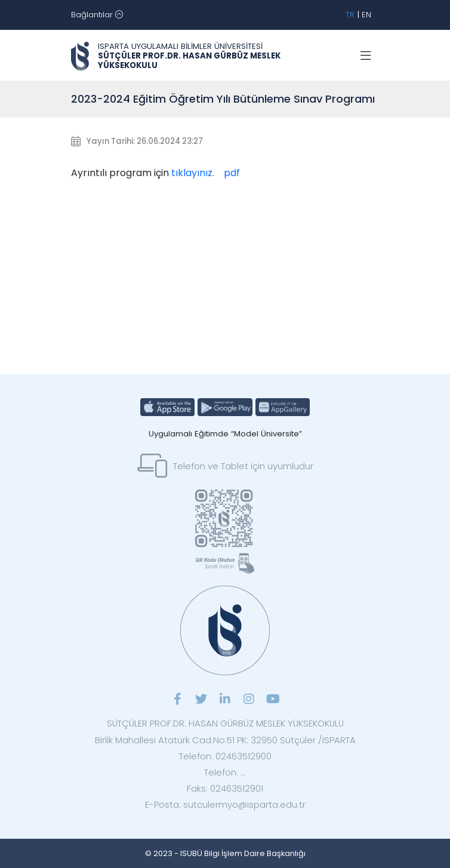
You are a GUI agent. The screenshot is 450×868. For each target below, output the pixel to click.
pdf (232, 173)
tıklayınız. (193, 173)
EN (366, 15)
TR (350, 15)
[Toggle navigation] (97, 15)
